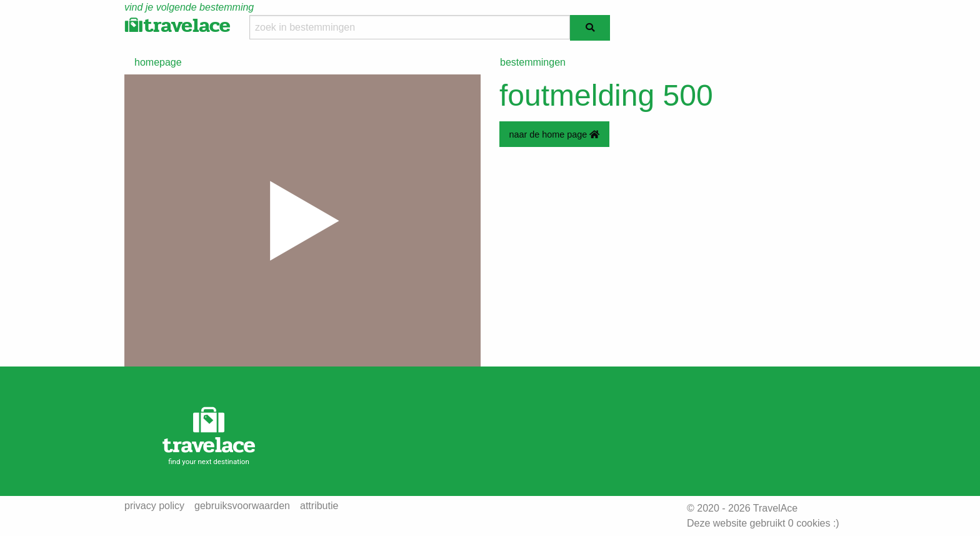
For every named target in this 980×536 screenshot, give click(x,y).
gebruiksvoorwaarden (242, 506)
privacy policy (154, 506)
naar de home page (554, 134)
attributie (319, 506)
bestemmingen (533, 62)
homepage (158, 62)
